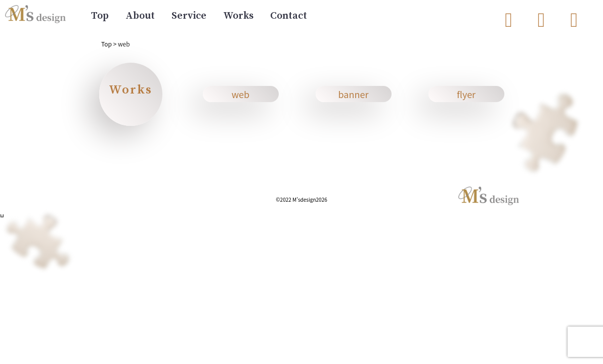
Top (100, 16)
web (241, 94)
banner (354, 94)
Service (189, 16)
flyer (466, 94)
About (140, 16)
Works (238, 16)
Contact (289, 16)
